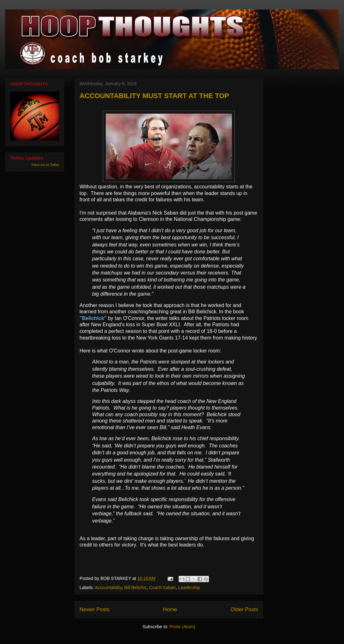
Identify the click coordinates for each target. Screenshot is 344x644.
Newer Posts (95, 609)
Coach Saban (162, 588)
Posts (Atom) (182, 627)
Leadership (189, 588)
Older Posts (244, 609)
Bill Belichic (135, 588)
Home (170, 609)
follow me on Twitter (45, 165)
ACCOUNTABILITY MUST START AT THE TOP (154, 96)
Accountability (108, 588)
